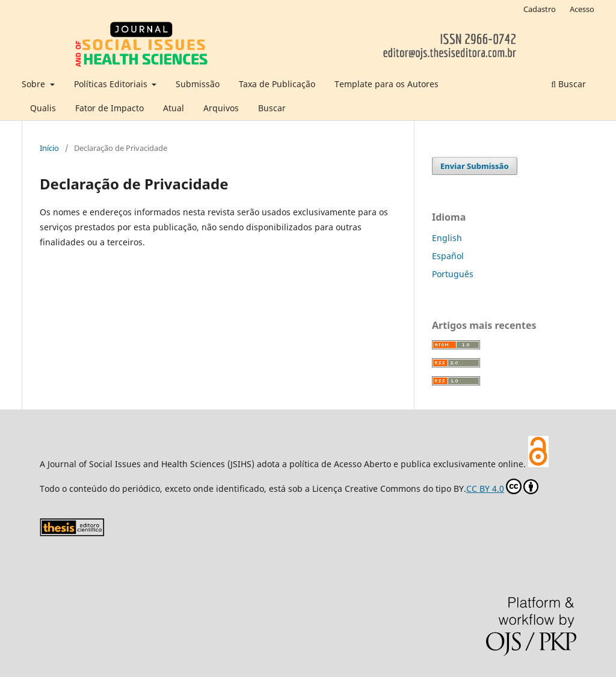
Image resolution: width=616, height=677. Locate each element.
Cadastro (540, 9)
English (447, 238)
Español (448, 256)
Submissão (198, 84)
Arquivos (221, 108)
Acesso (582, 9)
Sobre (35, 84)
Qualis (43, 108)
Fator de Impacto (109, 108)
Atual (174, 108)
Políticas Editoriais (112, 84)
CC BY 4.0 (502, 486)
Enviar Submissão (475, 166)
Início (49, 148)
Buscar (272, 108)
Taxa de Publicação (277, 84)
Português (453, 274)
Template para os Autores (387, 84)
